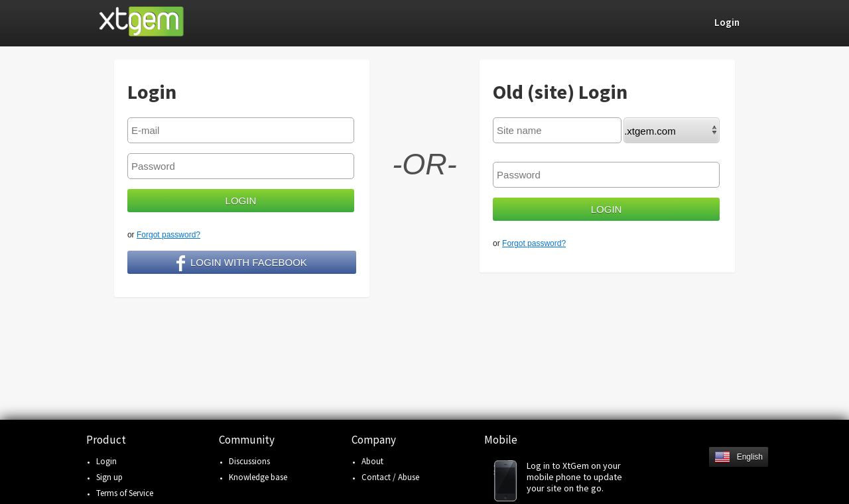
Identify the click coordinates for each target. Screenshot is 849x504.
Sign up (109, 477)
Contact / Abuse (390, 477)
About (372, 461)
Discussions (249, 461)
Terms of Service (125, 493)
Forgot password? (168, 235)
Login (106, 461)
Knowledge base (258, 477)
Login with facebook (242, 263)
